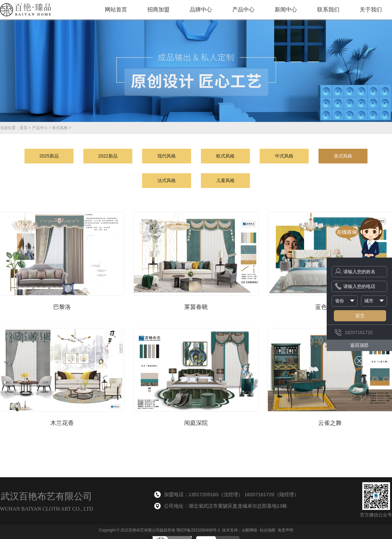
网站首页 (116, 10)
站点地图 (268, 530)
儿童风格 (225, 180)
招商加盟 (158, 10)
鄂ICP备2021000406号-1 (198, 530)
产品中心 (243, 10)
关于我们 (371, 10)
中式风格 (284, 156)
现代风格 (167, 156)
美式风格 (60, 128)
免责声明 (286, 530)
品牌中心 (201, 10)
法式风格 (167, 180)
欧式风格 (225, 156)
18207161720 (354, 332)
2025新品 (49, 156)
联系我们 (328, 10)
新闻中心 (286, 10)
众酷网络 (250, 530)
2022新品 (108, 156)
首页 (24, 128)
